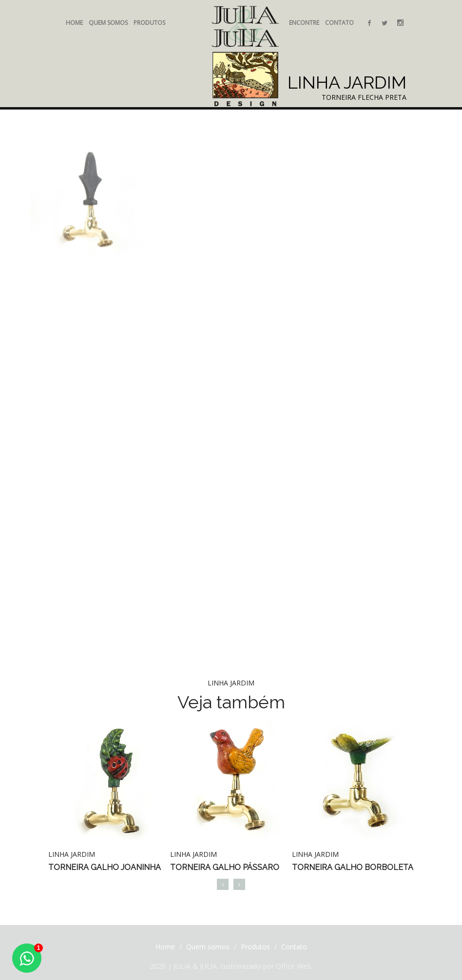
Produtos (149, 23)
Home (74, 23)
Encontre (304, 23)
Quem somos (108, 23)
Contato (339, 23)
